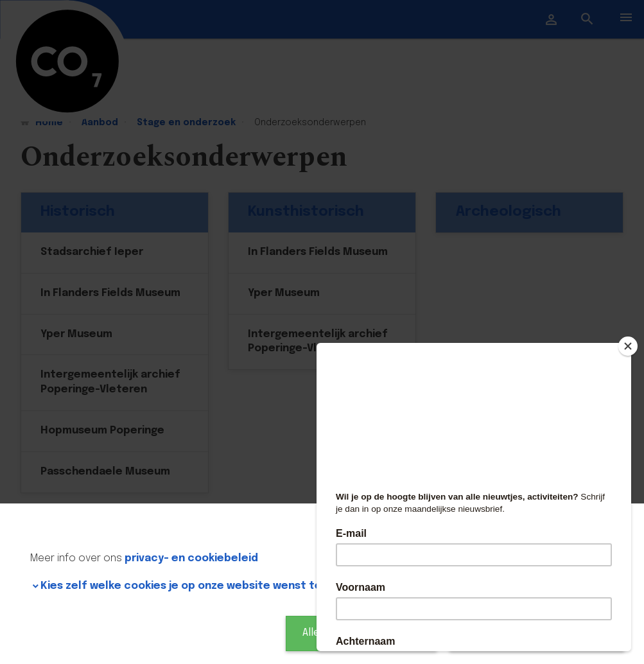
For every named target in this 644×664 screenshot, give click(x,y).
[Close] (628, 346)
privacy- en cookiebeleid (191, 558)
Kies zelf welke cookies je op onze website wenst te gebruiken (209, 586)
